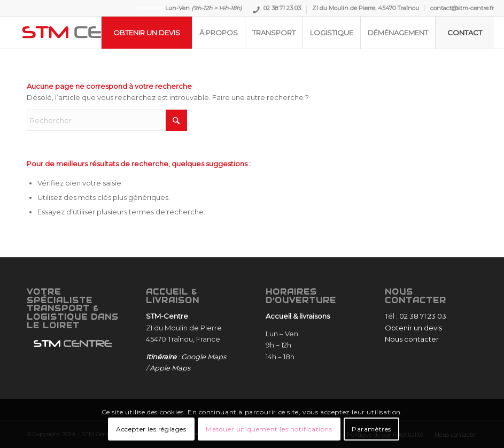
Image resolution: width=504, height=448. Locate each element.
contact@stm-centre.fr (462, 8)
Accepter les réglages (151, 429)
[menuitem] (277, 10)
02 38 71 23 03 (282, 9)
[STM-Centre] (90, 33)
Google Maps (204, 357)
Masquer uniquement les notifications (269, 429)
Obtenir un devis (413, 328)
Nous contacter (412, 339)
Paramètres (371, 429)
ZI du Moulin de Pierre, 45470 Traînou (366, 8)
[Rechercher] (107, 120)
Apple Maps (170, 368)
